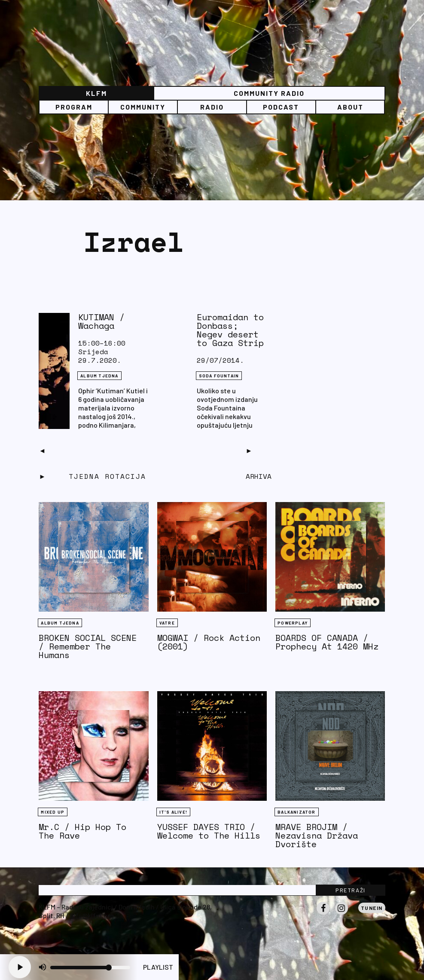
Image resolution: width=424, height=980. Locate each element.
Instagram (342, 914)
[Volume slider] (90, 968)
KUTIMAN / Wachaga (101, 321)
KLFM (96, 93)
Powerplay (293, 623)
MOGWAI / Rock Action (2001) (209, 642)
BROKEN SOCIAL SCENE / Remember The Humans (88, 646)
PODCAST (281, 107)
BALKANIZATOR (296, 812)
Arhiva (259, 476)
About (350, 107)
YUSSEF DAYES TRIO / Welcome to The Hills (209, 831)
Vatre (167, 623)
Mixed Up (53, 812)
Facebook (323, 914)
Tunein (372, 908)
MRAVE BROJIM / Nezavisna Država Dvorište (317, 835)
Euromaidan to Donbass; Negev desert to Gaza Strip (230, 330)
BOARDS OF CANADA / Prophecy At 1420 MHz (327, 642)
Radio (212, 107)
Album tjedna (99, 376)
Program (74, 107)
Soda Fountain (219, 376)
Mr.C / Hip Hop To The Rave (82, 831)
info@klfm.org (92, 915)
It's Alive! (173, 812)
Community (143, 107)
